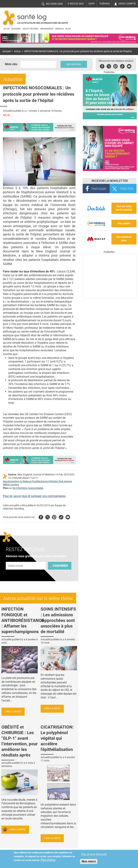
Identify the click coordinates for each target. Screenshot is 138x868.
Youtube (68, 517)
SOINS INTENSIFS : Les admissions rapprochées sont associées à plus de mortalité (58, 620)
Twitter (109, 66)
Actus (7, 29)
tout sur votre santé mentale (124, 208)
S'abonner (60, 566)
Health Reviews (30, 29)
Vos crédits (124, 223)
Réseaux (60, 29)
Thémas (104, 4)
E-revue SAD (76, 4)
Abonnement (47, 29)
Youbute (129, 66)
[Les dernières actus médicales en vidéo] (110, 298)
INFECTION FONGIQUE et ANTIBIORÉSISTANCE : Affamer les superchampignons (23, 620)
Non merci (89, 861)
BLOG (68, 29)
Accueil (6, 51)
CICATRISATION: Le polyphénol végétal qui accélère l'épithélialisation (57, 738)
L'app (92, 4)
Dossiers (16, 29)
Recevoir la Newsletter (110, 181)
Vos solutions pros (124, 239)
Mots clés (11, 64)
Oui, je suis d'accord (94, 854)
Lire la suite (13, 711)
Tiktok (122, 66)
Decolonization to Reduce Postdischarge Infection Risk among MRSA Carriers (37, 483)
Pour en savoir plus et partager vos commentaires (34, 496)
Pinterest (115, 66)
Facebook (102, 66)
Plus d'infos (48, 860)
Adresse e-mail (16, 560)
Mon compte (127, 4)
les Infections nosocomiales (28, 488)
